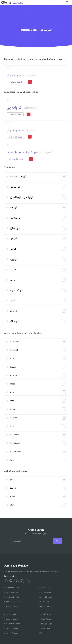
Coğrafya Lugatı (45, 624)
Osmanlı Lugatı (11, 628)
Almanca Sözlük (11, 588)
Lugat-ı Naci (10, 614)
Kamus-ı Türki (15, 114)
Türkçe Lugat (44, 628)
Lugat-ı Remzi (10, 619)
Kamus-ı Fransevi (16, 159)
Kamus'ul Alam (44, 592)
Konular (41, 633)
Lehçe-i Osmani (16, 137)
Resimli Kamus (44, 614)
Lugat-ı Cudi (43, 602)
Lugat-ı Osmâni (11, 633)
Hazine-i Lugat (11, 592)
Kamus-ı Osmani (11, 607)
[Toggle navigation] (67, 2)
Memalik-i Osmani (12, 624)
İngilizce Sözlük (16, 82)
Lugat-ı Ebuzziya (45, 607)
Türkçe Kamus (44, 619)
